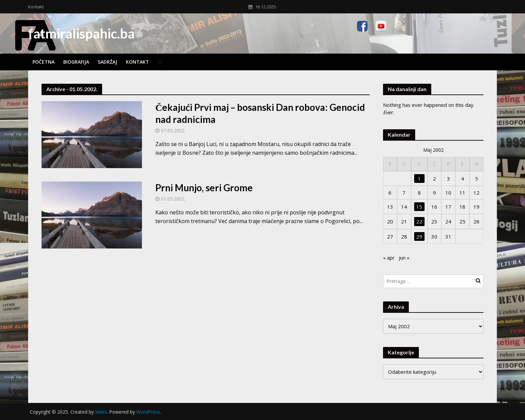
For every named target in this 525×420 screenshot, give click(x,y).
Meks (101, 412)
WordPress (148, 412)
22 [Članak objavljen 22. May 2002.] (419, 221)
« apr (389, 258)
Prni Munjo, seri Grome (204, 188)
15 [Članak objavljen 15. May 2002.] (419, 207)
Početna (44, 62)
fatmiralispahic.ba (81, 33)
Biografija (76, 62)
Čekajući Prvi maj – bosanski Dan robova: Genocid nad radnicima (260, 113)
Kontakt (36, 7)
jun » (404, 258)
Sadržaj (107, 62)
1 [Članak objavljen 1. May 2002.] (419, 179)
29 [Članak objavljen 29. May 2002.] (419, 236)
